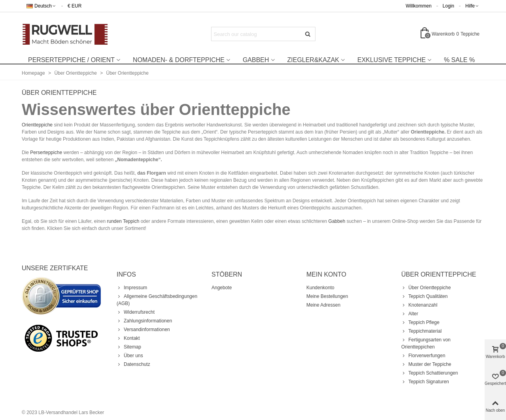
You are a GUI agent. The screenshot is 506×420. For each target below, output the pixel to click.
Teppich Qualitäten (424, 296)
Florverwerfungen (423, 356)
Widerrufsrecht (136, 312)
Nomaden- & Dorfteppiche (179, 60)
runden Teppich (123, 221)
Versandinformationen (143, 330)
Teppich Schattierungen (430, 373)
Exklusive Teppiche (392, 60)
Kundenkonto (320, 288)
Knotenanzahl (419, 305)
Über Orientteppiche (426, 288)
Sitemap (129, 347)
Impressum (132, 288)
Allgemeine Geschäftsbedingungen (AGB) (157, 299)
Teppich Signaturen (425, 382)
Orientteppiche (37, 125)
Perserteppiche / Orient (71, 60)
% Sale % (459, 60)
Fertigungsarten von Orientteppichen (426, 343)
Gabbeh (256, 60)
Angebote (222, 288)
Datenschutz (133, 364)
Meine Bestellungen (327, 296)
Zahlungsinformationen (144, 321)
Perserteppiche (46, 153)
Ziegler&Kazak (313, 60)
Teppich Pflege (420, 322)
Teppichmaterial (421, 331)
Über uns (130, 356)
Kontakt (128, 338)
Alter (410, 314)
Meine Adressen (323, 305)
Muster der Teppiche (426, 364)
